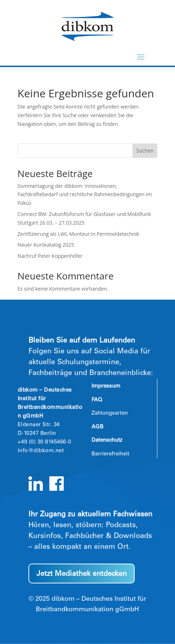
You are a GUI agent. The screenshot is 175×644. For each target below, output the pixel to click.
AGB (97, 427)
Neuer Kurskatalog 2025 (46, 245)
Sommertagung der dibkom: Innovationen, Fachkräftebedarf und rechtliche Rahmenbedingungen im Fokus (85, 195)
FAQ (97, 400)
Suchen (145, 151)
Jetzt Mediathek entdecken (82, 574)
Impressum (106, 386)
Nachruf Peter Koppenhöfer (50, 256)
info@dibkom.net (41, 451)
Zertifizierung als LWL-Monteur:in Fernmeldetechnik (78, 234)
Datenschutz (107, 440)
